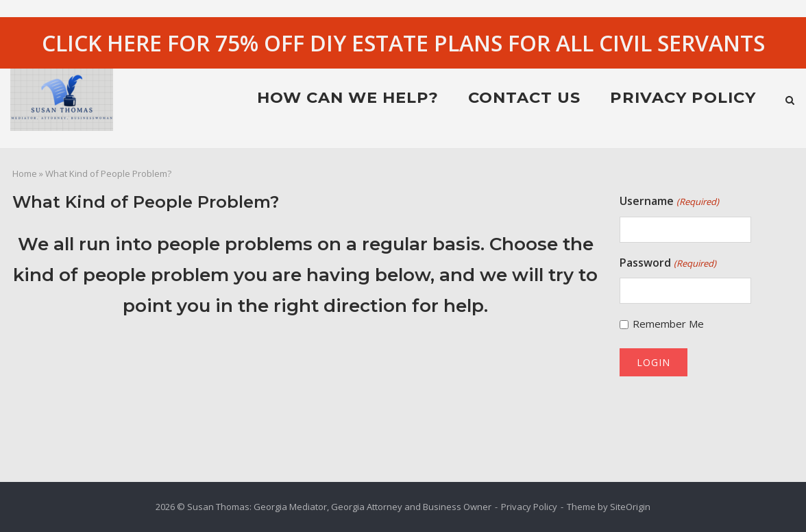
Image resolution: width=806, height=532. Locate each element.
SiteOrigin (630, 507)
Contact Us (524, 97)
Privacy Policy (683, 97)
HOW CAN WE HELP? (348, 97)
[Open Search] (790, 101)
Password (668, 263)
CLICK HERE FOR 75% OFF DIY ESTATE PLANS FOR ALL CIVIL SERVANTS (403, 43)
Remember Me (668, 324)
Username (669, 202)
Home (25, 173)
